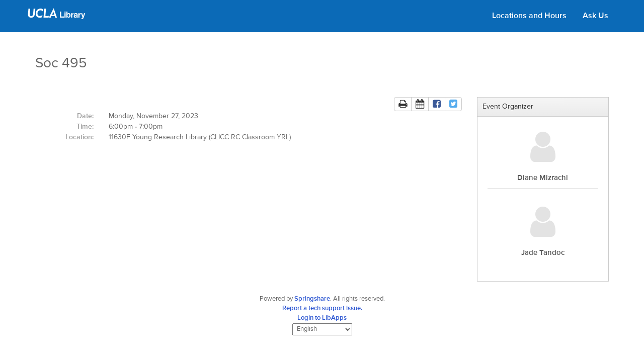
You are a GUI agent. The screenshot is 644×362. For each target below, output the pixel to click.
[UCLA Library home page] (57, 17)
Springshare (312, 299)
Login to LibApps (322, 318)
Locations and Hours (529, 16)
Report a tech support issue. (322, 308)
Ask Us (595, 16)
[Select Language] (322, 329)
